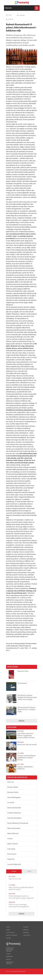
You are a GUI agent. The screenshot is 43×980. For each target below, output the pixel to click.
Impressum (9, 957)
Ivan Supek (11, 849)
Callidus (35, 977)
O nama (8, 954)
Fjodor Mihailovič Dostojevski (18, 823)
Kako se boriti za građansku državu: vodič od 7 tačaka (21, 888)
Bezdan (14, 871)
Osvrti (8, 930)
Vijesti (29, 871)
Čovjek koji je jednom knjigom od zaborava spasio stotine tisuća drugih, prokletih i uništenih (27, 698)
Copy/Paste (27, 935)
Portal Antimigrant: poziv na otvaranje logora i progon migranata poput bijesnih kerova (21, 898)
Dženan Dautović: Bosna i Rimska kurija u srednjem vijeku (27, 709)
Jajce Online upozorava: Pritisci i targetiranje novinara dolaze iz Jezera (26, 735)
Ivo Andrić (11, 803)
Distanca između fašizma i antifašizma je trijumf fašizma (27, 758)
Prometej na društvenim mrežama (10, 950)
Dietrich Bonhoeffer (14, 808)
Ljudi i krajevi (10, 933)
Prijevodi (26, 933)
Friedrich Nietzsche (14, 813)
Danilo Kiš (11, 859)
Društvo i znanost (12, 935)
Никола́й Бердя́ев (14, 797)
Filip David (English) (14, 818)
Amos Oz (11, 782)
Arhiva (22, 721)
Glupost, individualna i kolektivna (25, 768)
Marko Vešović (13, 844)
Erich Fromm (12, 854)
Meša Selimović (13, 833)
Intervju (26, 930)
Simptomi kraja (23, 671)
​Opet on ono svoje (15, 879)
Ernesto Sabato (13, 787)
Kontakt (9, 959)
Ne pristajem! (22, 683)
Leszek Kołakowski (14, 864)
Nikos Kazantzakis (14, 828)
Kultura (10, 15)
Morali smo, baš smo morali (27, 744)
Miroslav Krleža (13, 792)
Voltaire (10, 839)
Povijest (26, 927)
